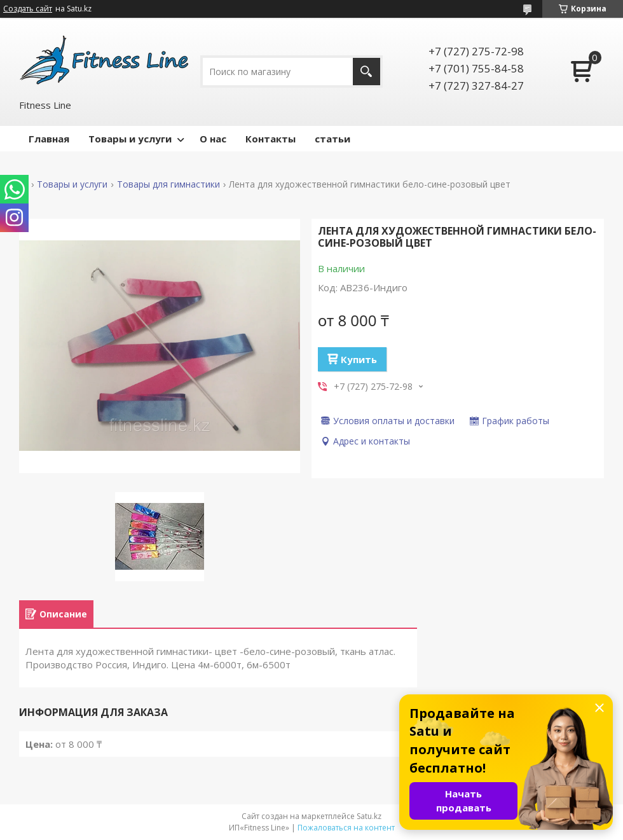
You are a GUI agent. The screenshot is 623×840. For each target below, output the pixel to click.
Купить (359, 359)
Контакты (270, 139)
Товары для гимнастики (168, 184)
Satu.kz (369, 816)
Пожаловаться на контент (346, 828)
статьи (332, 139)
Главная (49, 139)
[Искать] (366, 72)
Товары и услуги (130, 139)
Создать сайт (28, 9)
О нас (213, 139)
